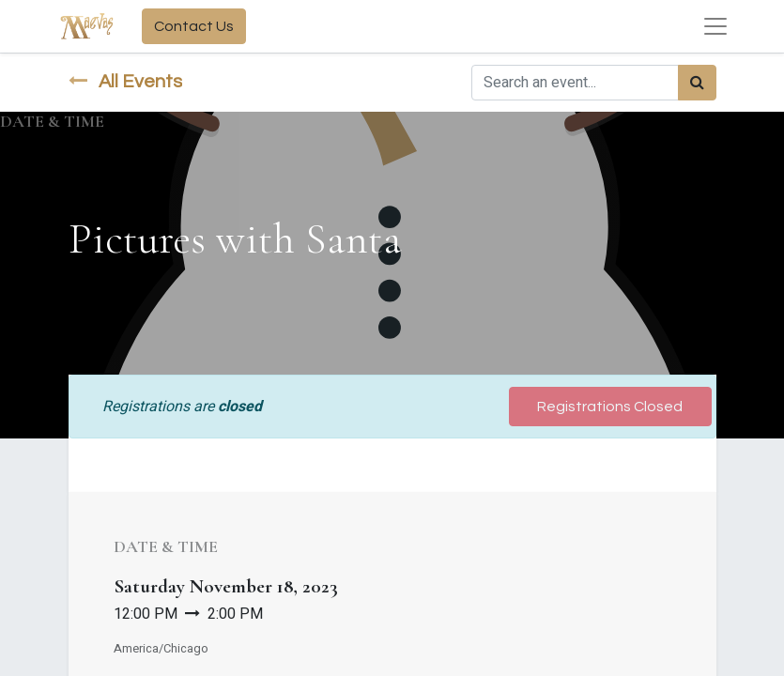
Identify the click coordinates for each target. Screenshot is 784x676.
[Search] (697, 83)
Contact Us (194, 26)
